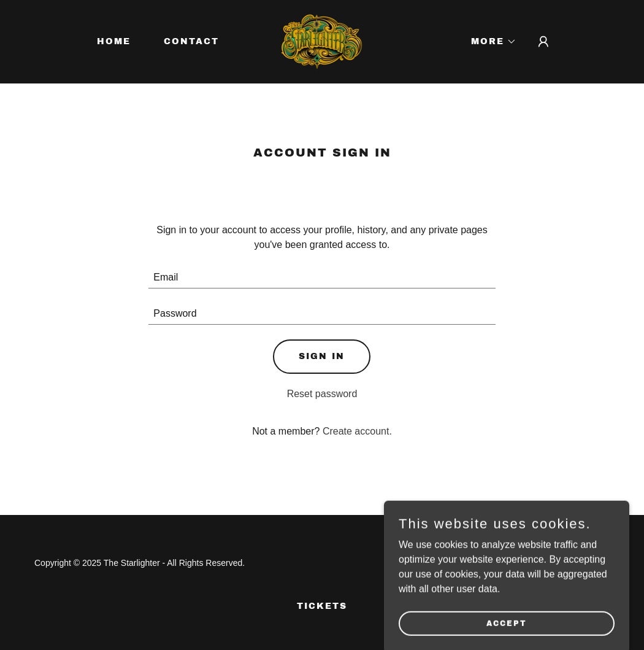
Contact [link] (191, 41)
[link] (322, 41)
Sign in (322, 356)
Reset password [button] (322, 394)
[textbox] (322, 278)
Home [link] (114, 41)
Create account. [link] (357, 431)
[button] (489, 42)
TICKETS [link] (322, 606)
